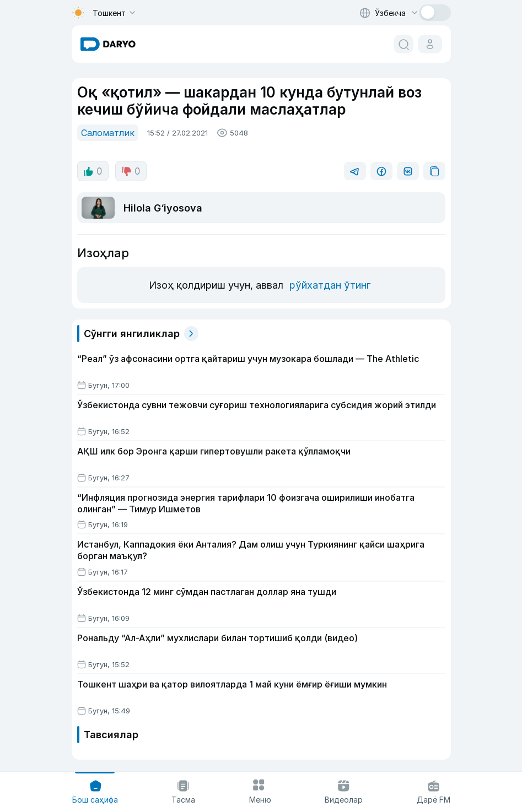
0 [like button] (93, 171)
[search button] (403, 44)
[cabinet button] (430, 44)
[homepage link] (108, 44)
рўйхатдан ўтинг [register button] (330, 285)
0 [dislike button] (131, 171)
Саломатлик (108, 133)
